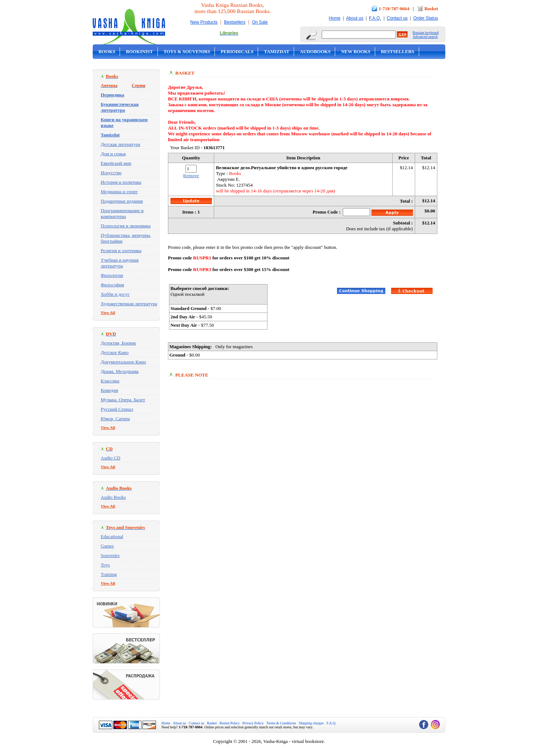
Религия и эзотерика (121, 250)
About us (355, 18)
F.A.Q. (375, 18)
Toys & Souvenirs (187, 51)
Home (334, 18)
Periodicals (237, 51)
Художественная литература (129, 304)
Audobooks (315, 51)
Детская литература (121, 144)
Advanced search (425, 37)
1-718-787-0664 (394, 9)
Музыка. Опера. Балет (123, 400)
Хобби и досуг (115, 294)
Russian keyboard (425, 33)
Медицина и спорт (119, 192)
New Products (204, 22)
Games (107, 546)
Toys (105, 565)
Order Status (426, 18)
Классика (110, 381)
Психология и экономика (126, 226)
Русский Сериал (117, 409)
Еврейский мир (116, 163)
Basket (431, 9)
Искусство (111, 173)
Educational (112, 536)
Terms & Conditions (281, 723)
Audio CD (111, 458)
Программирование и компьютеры (122, 213)
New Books (356, 51)
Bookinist (139, 51)
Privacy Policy (253, 723)
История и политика (121, 182)
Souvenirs (110, 555)
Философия (112, 285)
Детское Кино (115, 352)
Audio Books (113, 497)
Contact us (397, 18)
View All (108, 313)
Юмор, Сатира (115, 419)
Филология (112, 275)
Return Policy (230, 723)
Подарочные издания (122, 201)
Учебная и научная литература (120, 263)
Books (107, 51)
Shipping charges (311, 723)
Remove (191, 176)
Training (109, 574)
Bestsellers (235, 22)
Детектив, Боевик (118, 343)
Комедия (109, 390)
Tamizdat (277, 51)
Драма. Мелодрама (120, 371)
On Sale (260, 22)
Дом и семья (113, 154)
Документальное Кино (123, 362)
